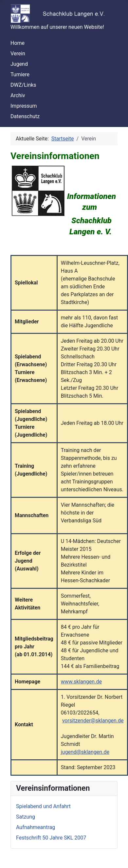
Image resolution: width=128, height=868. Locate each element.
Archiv (18, 95)
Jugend (19, 64)
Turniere (20, 74)
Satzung (26, 817)
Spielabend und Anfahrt (43, 806)
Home (18, 43)
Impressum (24, 106)
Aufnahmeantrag (36, 827)
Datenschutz (25, 116)
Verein (18, 54)
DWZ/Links (23, 85)
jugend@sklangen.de (85, 752)
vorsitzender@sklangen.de (93, 721)
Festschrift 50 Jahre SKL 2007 (51, 838)
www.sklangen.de (81, 682)
